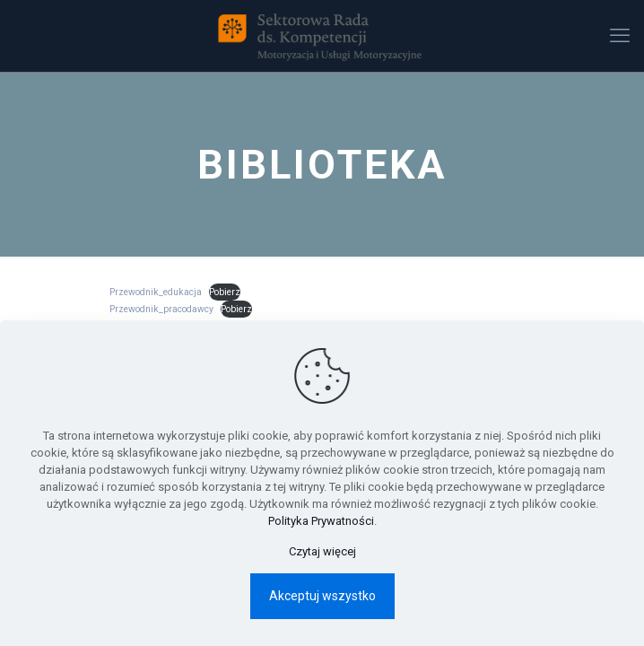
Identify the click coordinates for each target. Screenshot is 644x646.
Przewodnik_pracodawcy (161, 309)
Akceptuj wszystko (322, 596)
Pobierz (225, 292)
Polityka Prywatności (321, 521)
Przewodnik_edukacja (156, 292)
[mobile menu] (620, 36)
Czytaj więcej (322, 551)
